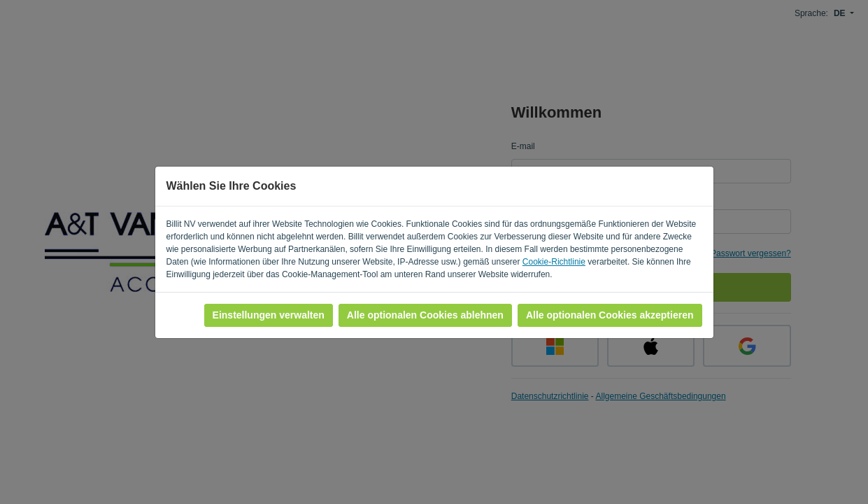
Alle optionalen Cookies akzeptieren (610, 315)
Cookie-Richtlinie (554, 262)
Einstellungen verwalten (269, 315)
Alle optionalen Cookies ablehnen (425, 315)
